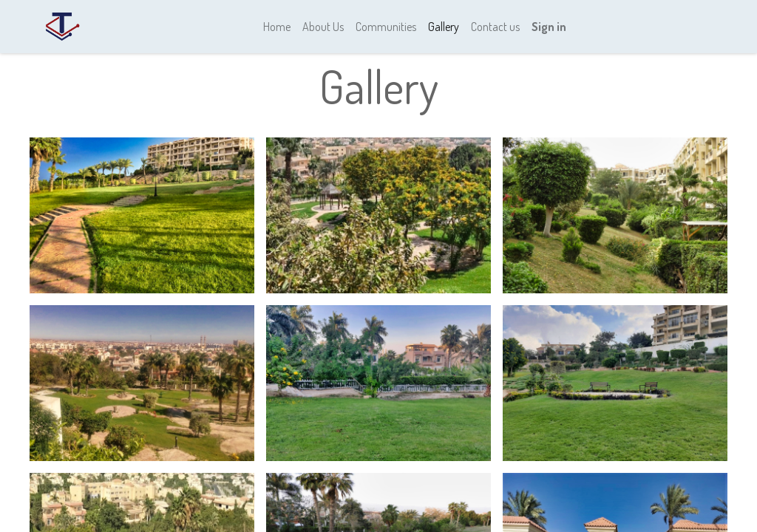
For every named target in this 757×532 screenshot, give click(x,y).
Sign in (549, 27)
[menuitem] (277, 27)
